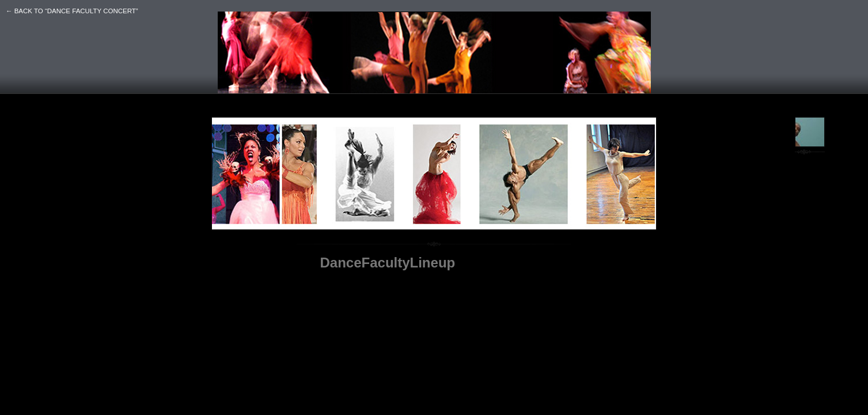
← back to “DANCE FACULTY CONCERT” (72, 11)
